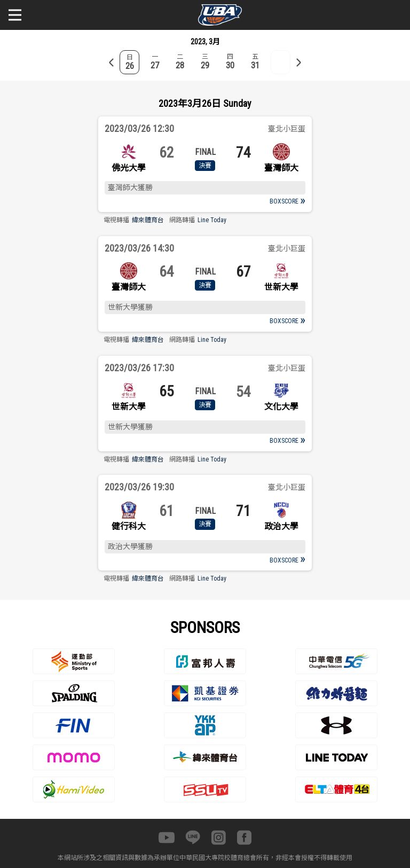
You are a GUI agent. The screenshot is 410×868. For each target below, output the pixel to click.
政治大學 (281, 526)
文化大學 (281, 407)
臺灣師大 (281, 168)
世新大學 (281, 287)
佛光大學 (129, 168)
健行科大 (129, 526)
